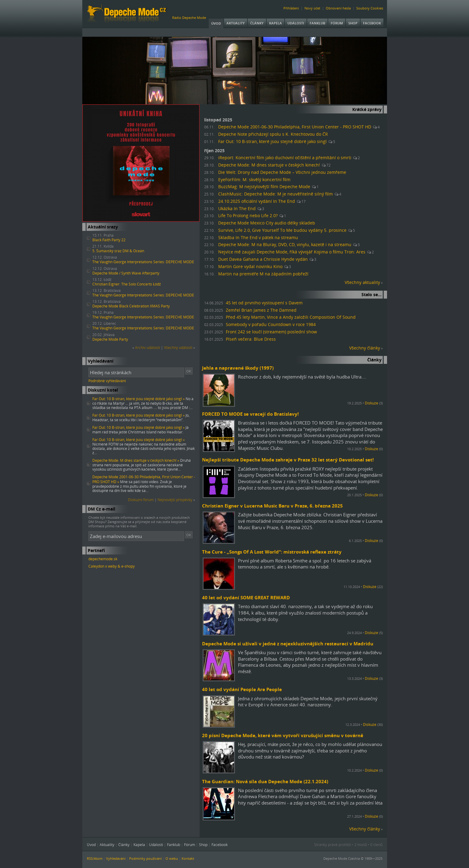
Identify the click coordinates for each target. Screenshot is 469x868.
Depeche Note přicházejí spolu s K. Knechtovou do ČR (273, 134)
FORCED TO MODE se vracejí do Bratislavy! (250, 414)
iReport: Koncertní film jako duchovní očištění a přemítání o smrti (285, 158)
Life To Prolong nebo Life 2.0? (248, 216)
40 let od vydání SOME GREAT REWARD (246, 597)
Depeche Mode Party (110, 339)
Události (296, 23)
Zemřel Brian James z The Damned (261, 310)
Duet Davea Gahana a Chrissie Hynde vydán (263, 259)
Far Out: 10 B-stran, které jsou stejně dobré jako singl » (139, 399)
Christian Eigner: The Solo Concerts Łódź (127, 284)
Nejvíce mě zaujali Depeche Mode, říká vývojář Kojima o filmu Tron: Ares (292, 252)
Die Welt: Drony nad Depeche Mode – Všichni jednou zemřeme (282, 172)
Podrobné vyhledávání (107, 381)
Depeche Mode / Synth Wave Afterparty (126, 273)
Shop (353, 23)
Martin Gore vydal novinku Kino (250, 267)
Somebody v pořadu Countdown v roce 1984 (271, 325)
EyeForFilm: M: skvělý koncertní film (254, 180)
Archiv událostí (147, 348)
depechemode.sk (103, 559)
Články (257, 23)
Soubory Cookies (370, 8)
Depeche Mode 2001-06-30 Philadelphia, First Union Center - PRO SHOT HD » (144, 479)
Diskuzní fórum (141, 500)
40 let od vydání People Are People (242, 689)
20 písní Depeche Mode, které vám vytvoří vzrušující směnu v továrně (283, 735)
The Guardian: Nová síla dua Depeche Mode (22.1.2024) (265, 781)
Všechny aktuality (362, 282)
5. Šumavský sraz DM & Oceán (118, 251)
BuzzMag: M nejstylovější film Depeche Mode (264, 187)
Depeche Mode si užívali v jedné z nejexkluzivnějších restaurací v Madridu (288, 644)
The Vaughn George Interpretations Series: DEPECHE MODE (143, 262)
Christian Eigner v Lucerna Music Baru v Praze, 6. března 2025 (272, 506)
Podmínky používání (146, 858)
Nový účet (312, 8)
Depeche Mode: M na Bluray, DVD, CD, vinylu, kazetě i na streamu (285, 245)
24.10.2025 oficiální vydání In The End (257, 201)
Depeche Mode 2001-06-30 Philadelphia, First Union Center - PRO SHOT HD (295, 127)
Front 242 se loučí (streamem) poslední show (271, 332)
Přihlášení (291, 8)
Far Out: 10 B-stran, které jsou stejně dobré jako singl (272, 142)
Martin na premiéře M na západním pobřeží (263, 274)
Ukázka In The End (237, 209)
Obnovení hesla (338, 8)
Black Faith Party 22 (109, 240)
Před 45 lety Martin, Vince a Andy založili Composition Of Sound (291, 317)
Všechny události (178, 348)
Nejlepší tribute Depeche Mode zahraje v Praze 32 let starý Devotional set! (288, 460)
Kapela (275, 23)
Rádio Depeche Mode (189, 18)
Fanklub (317, 23)
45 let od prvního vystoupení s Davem (264, 303)
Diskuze (371, 403)
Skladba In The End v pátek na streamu (258, 238)
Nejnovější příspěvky (175, 500)
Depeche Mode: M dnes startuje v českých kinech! (269, 165)
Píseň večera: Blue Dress (251, 339)
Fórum (337, 23)
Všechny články (365, 348)
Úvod (216, 23)
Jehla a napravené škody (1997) (238, 368)
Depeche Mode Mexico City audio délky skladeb (267, 223)
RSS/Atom (95, 858)
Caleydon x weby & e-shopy (112, 566)
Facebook (372, 23)
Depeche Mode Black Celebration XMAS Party (131, 306)
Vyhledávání (116, 858)
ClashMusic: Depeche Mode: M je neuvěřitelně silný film (275, 194)
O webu (172, 858)
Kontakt (188, 858)
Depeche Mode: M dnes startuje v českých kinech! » (136, 460)
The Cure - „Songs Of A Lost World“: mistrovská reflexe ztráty (272, 552)
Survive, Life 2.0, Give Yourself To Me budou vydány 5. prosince (282, 230)
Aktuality (236, 23)
